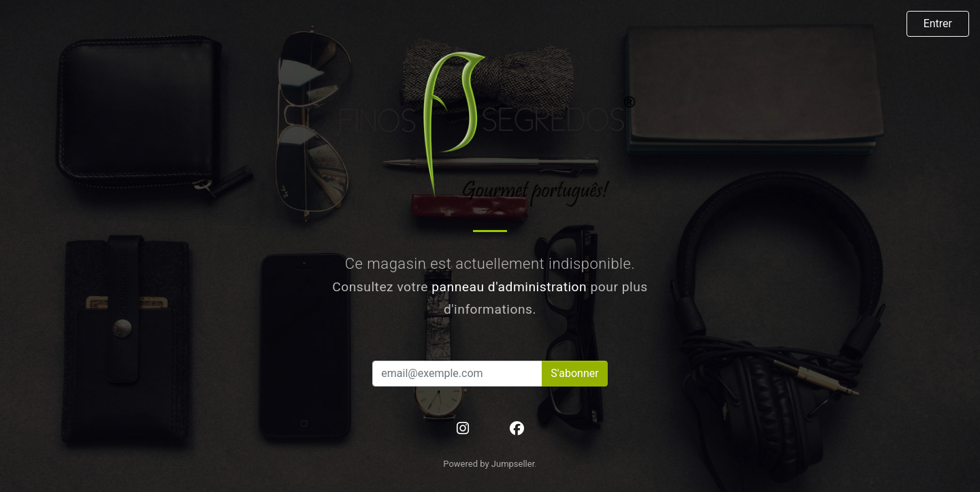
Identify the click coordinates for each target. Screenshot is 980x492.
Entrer (938, 23)
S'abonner (574, 373)
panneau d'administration (509, 287)
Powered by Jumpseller (489, 464)
